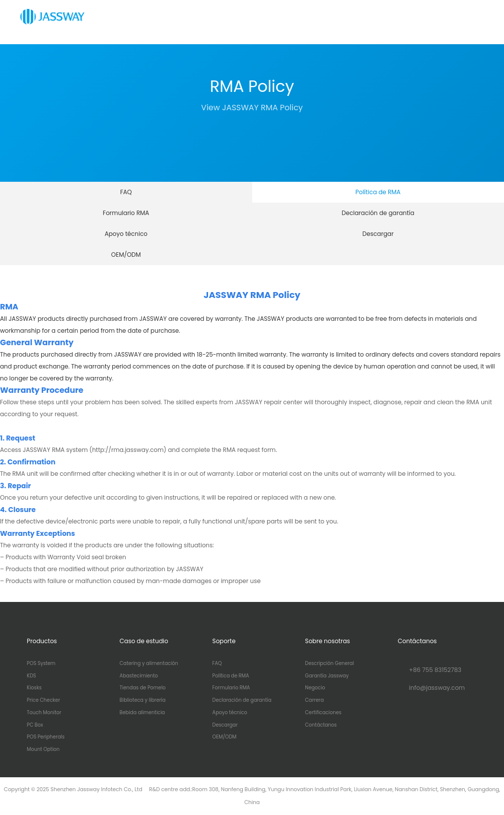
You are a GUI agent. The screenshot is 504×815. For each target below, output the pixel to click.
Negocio (315, 688)
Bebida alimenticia (142, 713)
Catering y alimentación (149, 664)
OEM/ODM (126, 255)
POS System (41, 664)
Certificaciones (323, 713)
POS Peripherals (46, 737)
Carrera (314, 700)
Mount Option (43, 749)
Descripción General (329, 664)
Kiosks (34, 688)
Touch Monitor (44, 713)
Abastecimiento (139, 676)
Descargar (378, 234)
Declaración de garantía (378, 213)
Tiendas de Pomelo (143, 688)
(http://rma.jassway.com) (128, 450)
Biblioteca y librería (143, 700)
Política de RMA (378, 192)
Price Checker (43, 700)
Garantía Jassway (327, 676)
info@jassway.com (437, 688)
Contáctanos (321, 725)
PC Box (35, 725)
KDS (31, 676)
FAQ (126, 192)
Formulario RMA (126, 213)
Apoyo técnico (126, 234)
